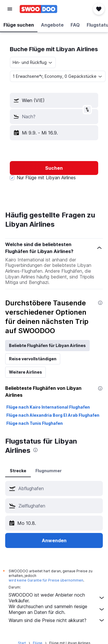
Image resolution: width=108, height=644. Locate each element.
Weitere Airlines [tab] (25, 372)
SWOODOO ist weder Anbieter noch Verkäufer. (57, 598)
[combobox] (33, 62)
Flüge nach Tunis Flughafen (35, 423)
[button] (10, 9)
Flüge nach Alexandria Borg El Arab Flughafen (53, 415)
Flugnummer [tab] (49, 471)
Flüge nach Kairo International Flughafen (48, 407)
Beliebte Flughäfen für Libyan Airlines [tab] (47, 345)
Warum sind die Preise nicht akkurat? (57, 620)
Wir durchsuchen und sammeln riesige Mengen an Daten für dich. (57, 609)
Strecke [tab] (18, 471)
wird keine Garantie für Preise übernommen (46, 580)
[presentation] (100, 303)
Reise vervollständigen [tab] (33, 359)
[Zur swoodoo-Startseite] (38, 9)
